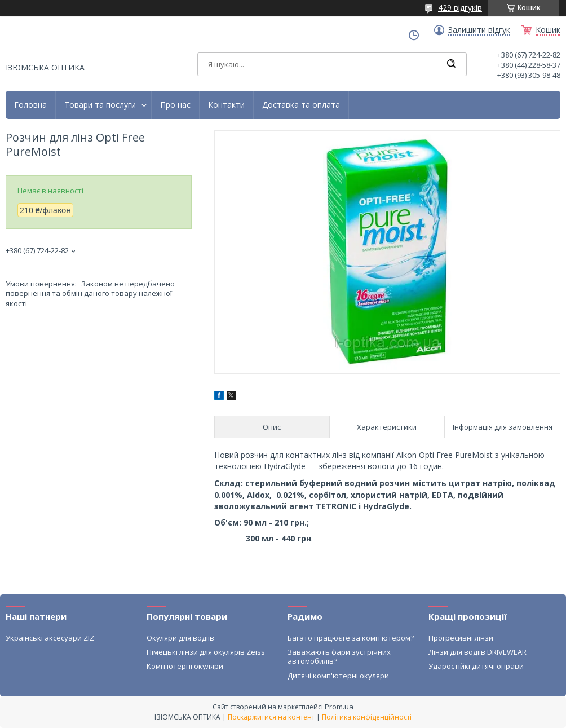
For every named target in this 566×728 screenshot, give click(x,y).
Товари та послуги (100, 105)
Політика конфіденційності (367, 717)
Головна (30, 105)
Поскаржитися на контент (271, 717)
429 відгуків (460, 8)
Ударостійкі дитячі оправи (476, 666)
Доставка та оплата (301, 105)
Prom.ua (339, 707)
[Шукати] (451, 64)
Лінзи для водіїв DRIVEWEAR (477, 652)
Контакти (226, 105)
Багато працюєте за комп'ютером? (351, 638)
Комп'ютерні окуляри (185, 666)
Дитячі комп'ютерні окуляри (338, 676)
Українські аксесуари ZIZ (50, 638)
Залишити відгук (479, 30)
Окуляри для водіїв (180, 638)
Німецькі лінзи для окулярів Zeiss (206, 652)
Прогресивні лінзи (461, 638)
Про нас (175, 105)
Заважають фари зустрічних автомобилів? (339, 656)
